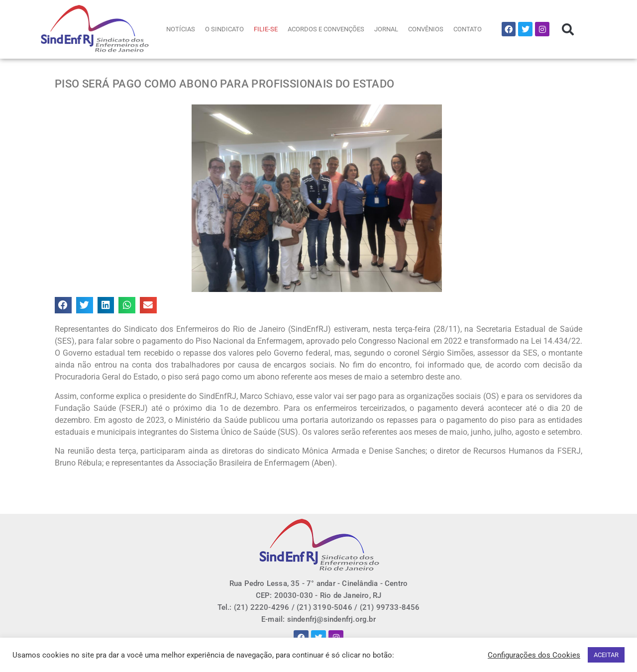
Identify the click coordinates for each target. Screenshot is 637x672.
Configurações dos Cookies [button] (534, 655)
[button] (568, 29)
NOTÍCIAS (181, 29)
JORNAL (386, 29)
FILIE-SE (266, 29)
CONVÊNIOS (426, 29)
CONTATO (468, 29)
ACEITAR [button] (606, 655)
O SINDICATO (224, 29)
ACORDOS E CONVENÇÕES (326, 29)
